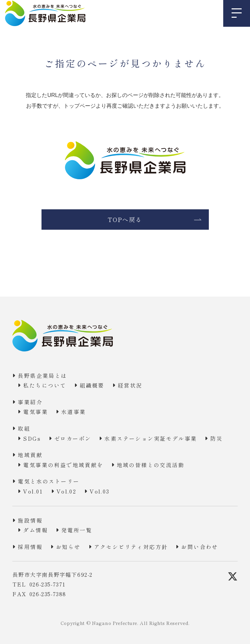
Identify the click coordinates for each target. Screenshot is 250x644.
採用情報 (30, 547)
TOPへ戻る (125, 219)
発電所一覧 (77, 530)
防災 (216, 438)
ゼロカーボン (73, 438)
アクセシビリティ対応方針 (131, 547)
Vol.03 (100, 491)
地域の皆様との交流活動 (151, 465)
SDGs (32, 438)
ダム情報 (35, 530)
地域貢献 (30, 455)
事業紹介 (30, 402)
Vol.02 (66, 491)
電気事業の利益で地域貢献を (63, 465)
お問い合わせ (199, 547)
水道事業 (74, 412)
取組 (24, 428)
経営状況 (130, 385)
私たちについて (45, 385)
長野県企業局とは (42, 375)
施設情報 (30, 520)
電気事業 (35, 412)
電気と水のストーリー (49, 481)
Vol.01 (33, 491)
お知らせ (68, 547)
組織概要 (92, 385)
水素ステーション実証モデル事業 (151, 438)
